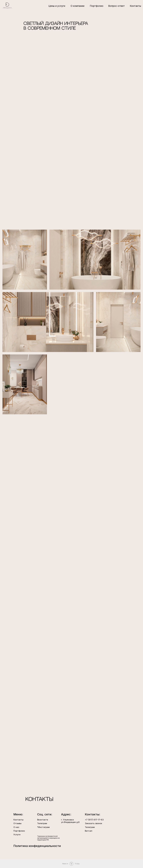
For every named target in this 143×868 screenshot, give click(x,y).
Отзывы (17, 823)
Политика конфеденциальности (37, 846)
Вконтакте (43, 820)
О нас (16, 827)
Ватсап (89, 831)
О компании (77, 6)
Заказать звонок (93, 823)
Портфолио (97, 6)
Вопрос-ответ (117, 6)
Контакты (135, 6)
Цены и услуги (57, 6)
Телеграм (90, 827)
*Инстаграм (43, 827)
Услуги (17, 835)
